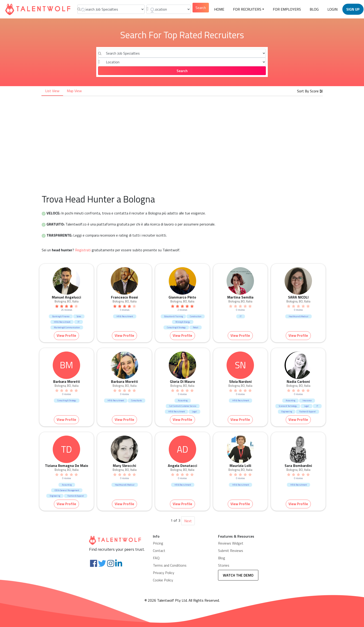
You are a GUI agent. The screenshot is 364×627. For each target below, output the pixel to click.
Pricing (158, 543)
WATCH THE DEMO (238, 575)
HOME (219, 9)
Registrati (83, 250)
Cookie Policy (163, 580)
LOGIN (332, 9)
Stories (224, 565)
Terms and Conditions (170, 565)
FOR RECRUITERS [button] (247, 9)
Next (188, 521)
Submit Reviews (231, 551)
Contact (159, 551)
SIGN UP (353, 9)
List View (52, 91)
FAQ (156, 558)
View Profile (66, 335)
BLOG (314, 9)
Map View (74, 91)
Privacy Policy (164, 573)
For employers (287, 9)
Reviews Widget (231, 543)
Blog (222, 558)
